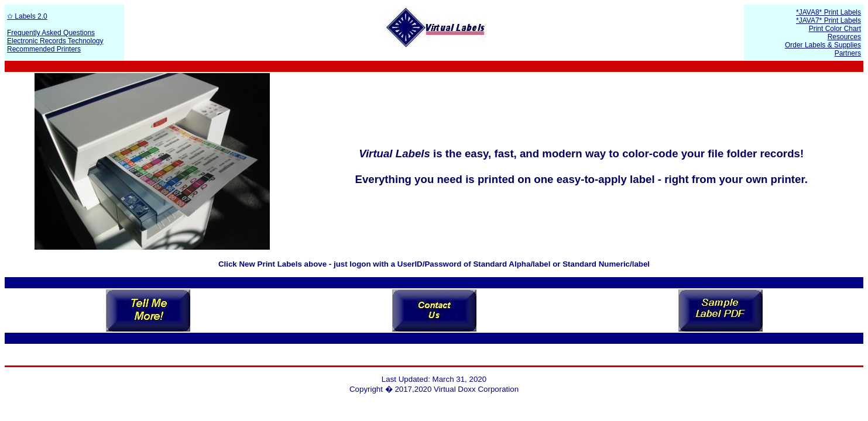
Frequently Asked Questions (51, 33)
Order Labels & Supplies (823, 45)
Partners (848, 53)
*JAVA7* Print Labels (828, 20)
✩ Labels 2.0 (27, 16)
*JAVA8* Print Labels (828, 12)
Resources (844, 37)
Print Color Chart (835, 29)
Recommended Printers (44, 49)
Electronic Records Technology (55, 41)
